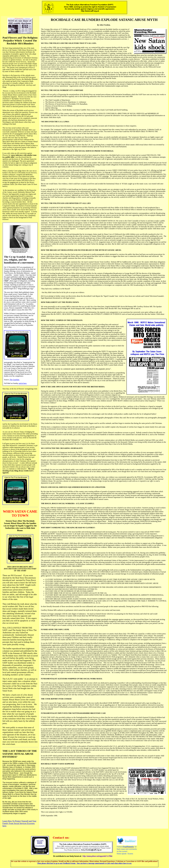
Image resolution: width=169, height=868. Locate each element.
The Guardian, (14, 380)
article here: (23, 383)
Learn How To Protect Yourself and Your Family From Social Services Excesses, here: (19, 823)
